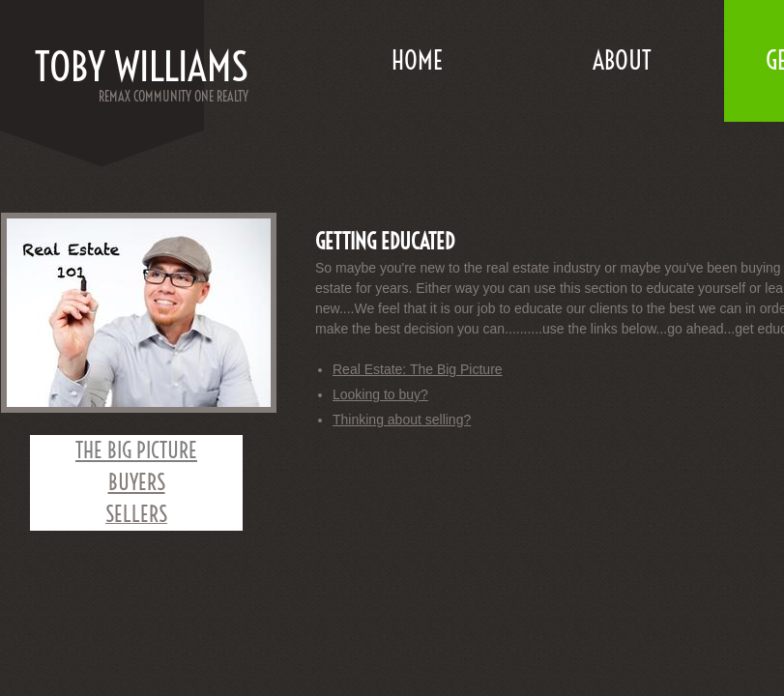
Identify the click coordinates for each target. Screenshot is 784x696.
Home (417, 60)
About (622, 60)
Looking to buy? (380, 394)
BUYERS (137, 482)
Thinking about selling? (402, 420)
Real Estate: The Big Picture (418, 369)
